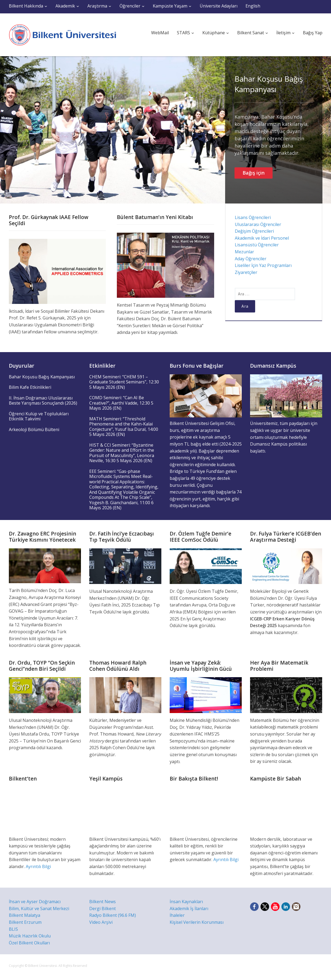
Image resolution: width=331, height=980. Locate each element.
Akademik (65, 6)
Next (323, 130)
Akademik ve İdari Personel (262, 238)
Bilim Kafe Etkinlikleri (30, 387)
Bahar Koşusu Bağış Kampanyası (269, 84)
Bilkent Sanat (251, 33)
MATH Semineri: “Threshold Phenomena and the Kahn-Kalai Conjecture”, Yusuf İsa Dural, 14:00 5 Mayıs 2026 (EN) (124, 427)
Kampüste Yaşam (170, 6)
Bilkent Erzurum (25, 922)
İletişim (283, 33)
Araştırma (97, 6)
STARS (183, 33)
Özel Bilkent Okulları (29, 943)
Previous (8, 130)
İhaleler (177, 915)
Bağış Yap (313, 33)
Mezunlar (244, 252)
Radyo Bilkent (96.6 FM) (113, 915)
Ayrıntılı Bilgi (38, 866)
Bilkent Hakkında (26, 6)
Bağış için (254, 173)
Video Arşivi (101, 922)
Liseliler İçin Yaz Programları (263, 265)
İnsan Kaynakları (186, 902)
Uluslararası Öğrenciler (258, 224)
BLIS (13, 929)
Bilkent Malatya (25, 915)
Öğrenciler (130, 6)
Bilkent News (103, 902)
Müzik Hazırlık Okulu (30, 936)
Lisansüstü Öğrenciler (257, 245)
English (253, 6)
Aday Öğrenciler (251, 259)
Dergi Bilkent (103, 909)
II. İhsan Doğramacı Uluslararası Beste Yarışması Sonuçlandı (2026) (43, 401)
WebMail (160, 33)
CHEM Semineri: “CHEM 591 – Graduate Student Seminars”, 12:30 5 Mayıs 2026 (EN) (124, 382)
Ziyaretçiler (246, 272)
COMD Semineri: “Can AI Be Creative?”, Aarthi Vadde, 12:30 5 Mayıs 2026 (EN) (121, 403)
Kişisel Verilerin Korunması (197, 922)
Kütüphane (214, 33)
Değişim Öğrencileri (254, 231)
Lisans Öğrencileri (253, 217)
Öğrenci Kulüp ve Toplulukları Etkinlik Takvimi (39, 416)
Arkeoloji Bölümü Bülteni (34, 429)
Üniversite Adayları (219, 6)
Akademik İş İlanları (189, 909)
